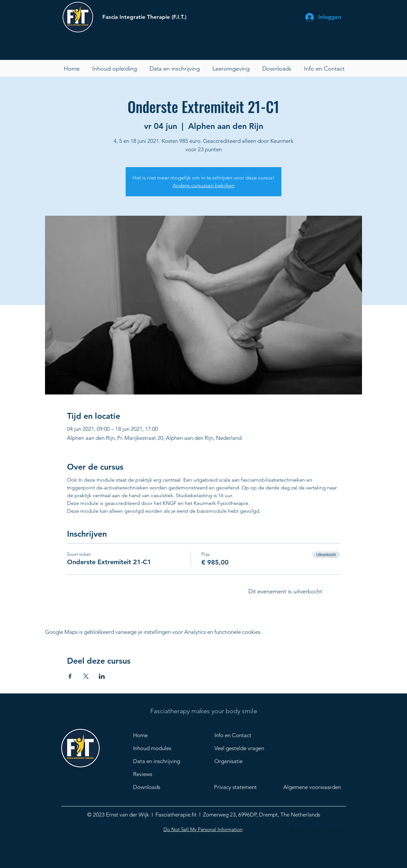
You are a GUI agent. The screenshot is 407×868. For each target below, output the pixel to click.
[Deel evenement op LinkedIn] (102, 676)
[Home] (156, 735)
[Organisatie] (247, 761)
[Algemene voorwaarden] (316, 787)
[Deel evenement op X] (86, 676)
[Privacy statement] (241, 787)
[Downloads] (159, 787)
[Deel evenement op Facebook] (70, 676)
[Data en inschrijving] (159, 761)
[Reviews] (159, 774)
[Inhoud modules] (156, 748)
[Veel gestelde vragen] (247, 748)
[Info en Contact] (237, 735)
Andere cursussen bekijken (204, 185)
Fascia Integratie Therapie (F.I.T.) (144, 17)
